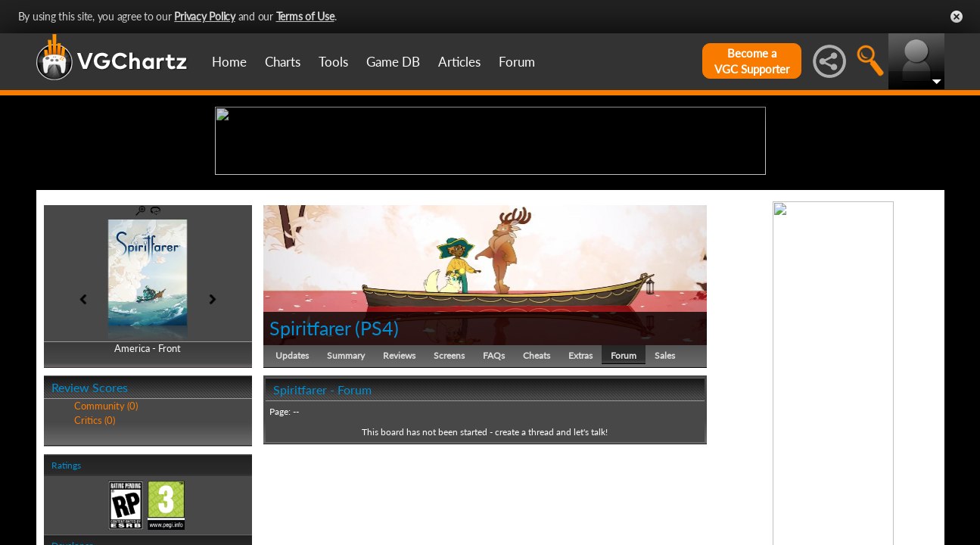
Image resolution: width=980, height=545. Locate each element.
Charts (283, 62)
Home (229, 62)
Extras (580, 473)
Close (957, 17)
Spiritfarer (310, 445)
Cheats (537, 473)
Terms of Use (305, 16)
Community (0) (106, 524)
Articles (459, 62)
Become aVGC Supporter (752, 61)
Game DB (393, 62)
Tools (333, 62)
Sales (665, 473)
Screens (449, 473)
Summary (346, 473)
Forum (517, 62)
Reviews (399, 473)
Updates (292, 473)
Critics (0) (95, 537)
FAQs (494, 473)
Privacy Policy (205, 16)
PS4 (377, 445)
